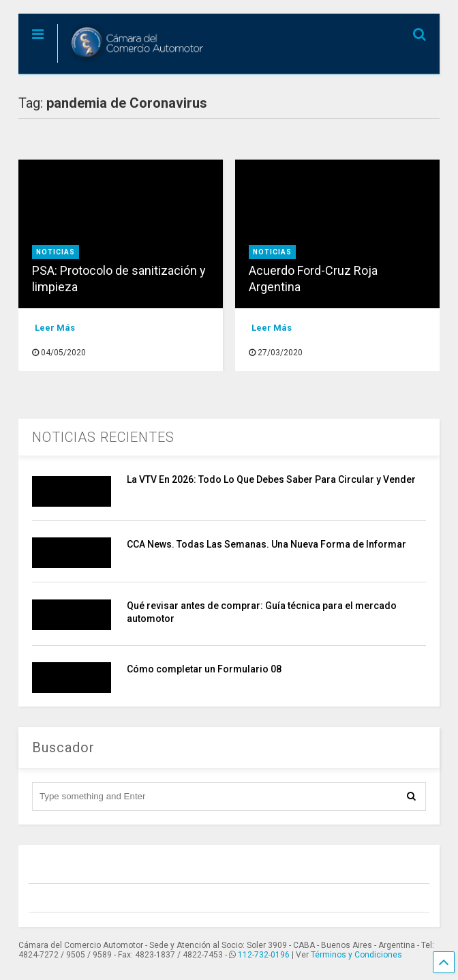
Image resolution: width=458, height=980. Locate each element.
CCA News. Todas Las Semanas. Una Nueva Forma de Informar (266, 544)
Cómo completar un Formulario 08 (204, 669)
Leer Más (55, 328)
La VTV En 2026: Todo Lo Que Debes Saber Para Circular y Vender (271, 479)
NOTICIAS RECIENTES (103, 437)
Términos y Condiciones (356, 955)
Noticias (56, 252)
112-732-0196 (264, 955)
